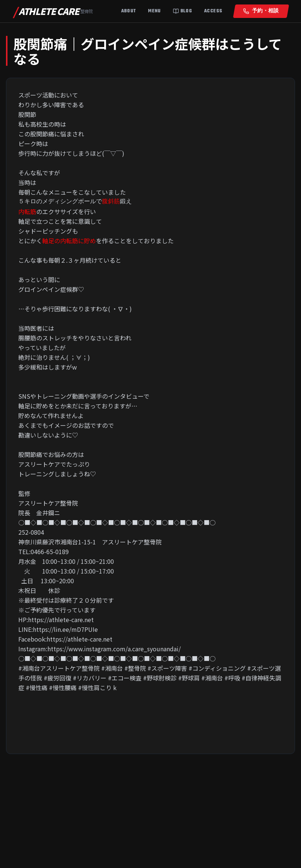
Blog (182, 11)
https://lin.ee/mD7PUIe (65, 629)
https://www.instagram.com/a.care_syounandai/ (114, 649)
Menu (154, 11)
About (129, 11)
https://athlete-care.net (61, 620)
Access (213, 11)
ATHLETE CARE (53, 11)
